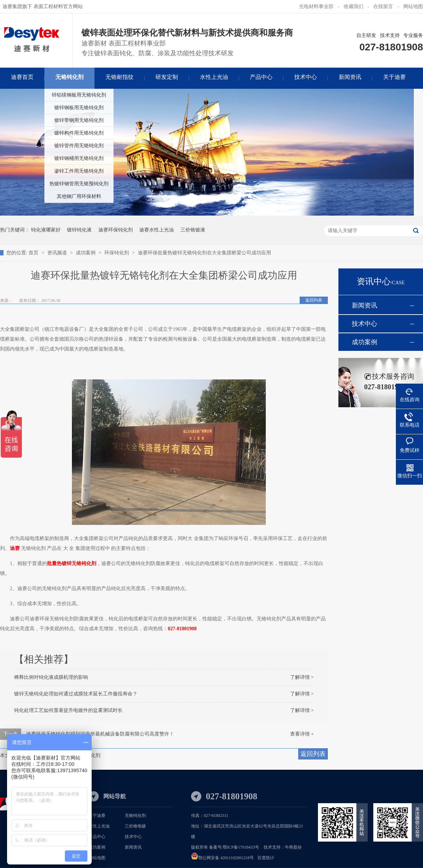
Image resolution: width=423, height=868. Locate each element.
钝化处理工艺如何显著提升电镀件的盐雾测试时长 (68, 710)
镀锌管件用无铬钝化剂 (79, 146)
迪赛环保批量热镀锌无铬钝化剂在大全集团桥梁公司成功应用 (204, 253)
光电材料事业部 (316, 7)
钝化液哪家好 (46, 230)
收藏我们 (354, 7)
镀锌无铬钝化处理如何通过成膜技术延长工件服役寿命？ (76, 694)
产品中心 (97, 837)
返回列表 (314, 300)
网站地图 (413, 7)
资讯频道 (58, 253)
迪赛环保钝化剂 (116, 230)
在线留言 (383, 7)
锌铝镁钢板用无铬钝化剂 (79, 95)
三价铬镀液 (193, 230)
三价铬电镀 (135, 826)
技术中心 (364, 324)
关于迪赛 (97, 816)
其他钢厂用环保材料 (79, 196)
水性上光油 (99, 826)
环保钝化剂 (117, 253)
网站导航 (115, 796)
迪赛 (15, 548)
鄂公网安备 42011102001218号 (226, 858)
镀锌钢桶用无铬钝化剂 (79, 158)
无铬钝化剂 (135, 816)
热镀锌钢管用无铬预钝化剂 (79, 184)
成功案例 (86, 253)
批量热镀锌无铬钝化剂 (72, 563)
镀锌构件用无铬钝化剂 (79, 133)
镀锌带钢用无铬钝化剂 (79, 120)
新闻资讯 (364, 305)
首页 (34, 253)
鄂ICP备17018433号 (241, 847)
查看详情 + (302, 734)
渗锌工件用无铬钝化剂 (79, 171)
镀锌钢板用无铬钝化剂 (79, 108)
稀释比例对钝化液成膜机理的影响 (51, 677)
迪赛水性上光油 (157, 230)
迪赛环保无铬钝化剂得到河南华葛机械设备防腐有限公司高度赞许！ (100, 734)
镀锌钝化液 (79, 230)
